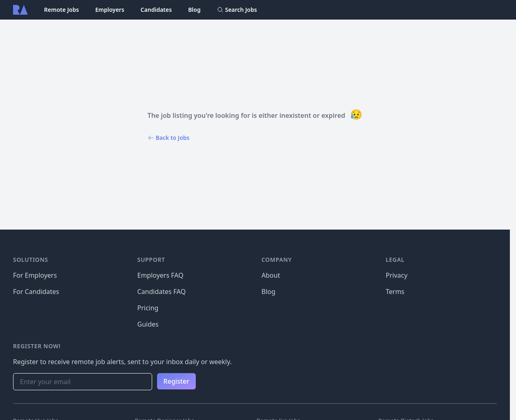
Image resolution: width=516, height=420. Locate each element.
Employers (110, 10)
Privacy (397, 275)
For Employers (35, 275)
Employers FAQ (161, 275)
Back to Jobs (169, 138)
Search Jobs (237, 10)
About (271, 275)
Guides (148, 324)
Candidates (156, 10)
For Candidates (36, 292)
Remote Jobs (61, 10)
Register (176, 381)
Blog (194, 10)
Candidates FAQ (162, 292)
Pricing (148, 308)
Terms (395, 292)
